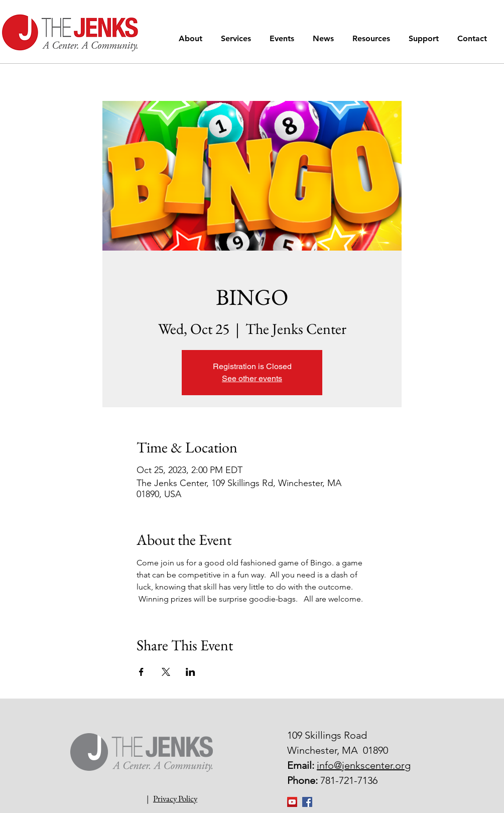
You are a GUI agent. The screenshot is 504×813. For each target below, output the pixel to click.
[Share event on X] (166, 672)
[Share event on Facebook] (141, 672)
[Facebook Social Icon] (307, 802)
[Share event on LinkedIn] (191, 672)
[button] (192, 38)
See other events (252, 378)
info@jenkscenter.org (364, 765)
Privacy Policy (175, 798)
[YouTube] (292, 802)
